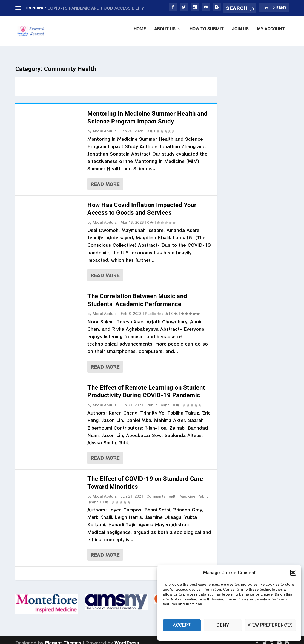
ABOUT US (165, 33)
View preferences (270, 625)
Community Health (162, 491)
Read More (105, 179)
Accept (182, 625)
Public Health (156, 308)
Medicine (187, 491)
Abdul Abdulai (105, 126)
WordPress (127, 638)
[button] (293, 573)
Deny (223, 625)
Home (140, 33)
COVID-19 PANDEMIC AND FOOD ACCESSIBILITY (96, 8)
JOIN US (240, 33)
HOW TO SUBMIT (207, 33)
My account (271, 33)
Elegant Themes (63, 638)
